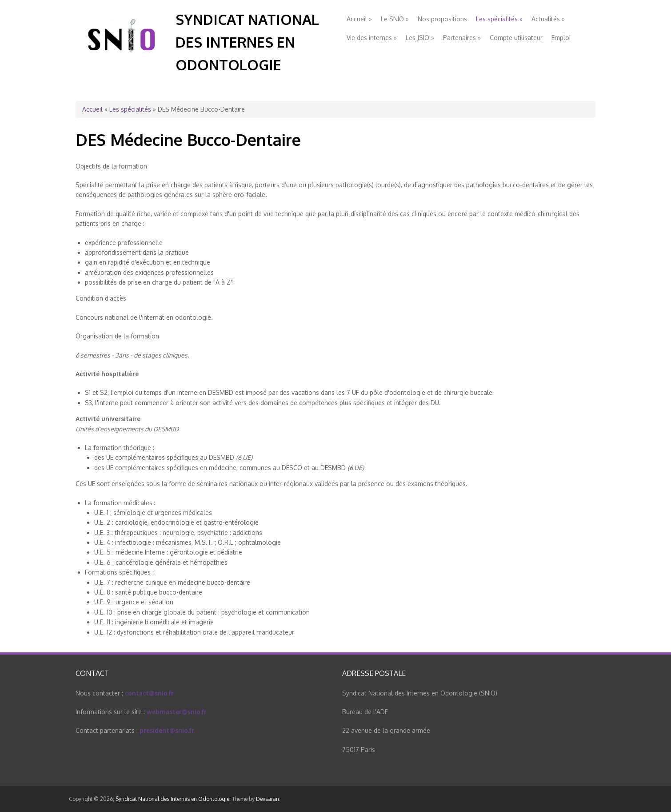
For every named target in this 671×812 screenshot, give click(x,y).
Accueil (359, 19)
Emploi (561, 38)
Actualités (548, 19)
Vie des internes (372, 38)
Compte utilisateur (516, 38)
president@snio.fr (167, 730)
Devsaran (268, 799)
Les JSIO (420, 38)
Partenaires (462, 38)
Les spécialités (499, 19)
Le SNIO (395, 19)
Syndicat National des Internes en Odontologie (247, 42)
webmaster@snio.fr (177, 712)
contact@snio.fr (149, 693)
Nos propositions (442, 19)
